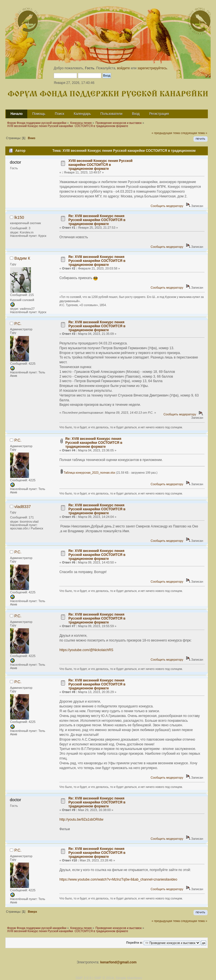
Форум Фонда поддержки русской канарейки (108, 94)
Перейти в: (135, 943)
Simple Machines (129, 978)
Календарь (82, 114)
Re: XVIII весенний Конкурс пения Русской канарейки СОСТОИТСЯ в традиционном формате (97, 220)
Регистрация (159, 114)
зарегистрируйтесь (152, 68)
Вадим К (22, 258)
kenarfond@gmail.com (118, 962)
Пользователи (111, 114)
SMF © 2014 (104, 978)
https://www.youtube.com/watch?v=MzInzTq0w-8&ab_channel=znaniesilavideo (118, 879)
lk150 (19, 217)
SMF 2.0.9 (83, 978)
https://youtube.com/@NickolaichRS (86, 650)
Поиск (59, 114)
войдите (123, 68)
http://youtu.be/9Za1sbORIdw (81, 819)
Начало (16, 114)
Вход (136, 114)
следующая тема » (194, 133)
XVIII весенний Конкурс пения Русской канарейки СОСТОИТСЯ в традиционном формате (100, 165)
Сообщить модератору (167, 206)
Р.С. (18, 324)
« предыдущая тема (166, 133)
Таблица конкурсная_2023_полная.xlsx (88, 473)
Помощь (39, 114)
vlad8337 (22, 507)
